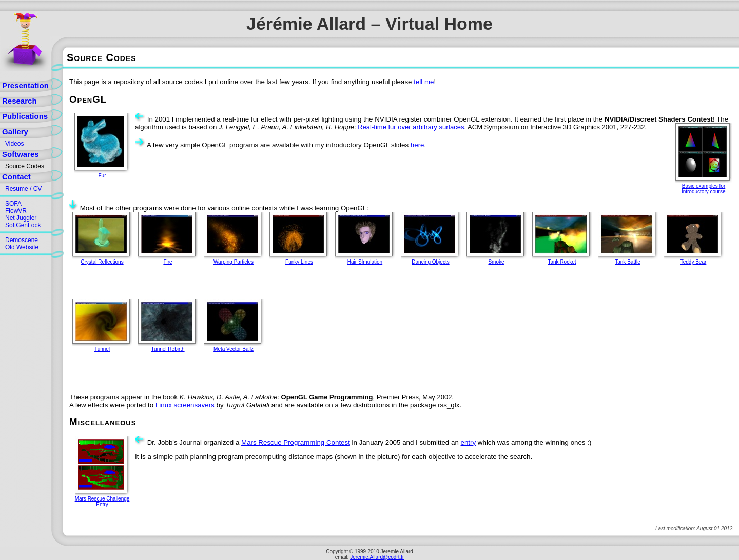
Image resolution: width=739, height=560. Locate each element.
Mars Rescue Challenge (102, 499)
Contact (16, 177)
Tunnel (102, 349)
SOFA (13, 204)
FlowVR (16, 211)
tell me (424, 82)
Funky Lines (299, 262)
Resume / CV (23, 189)
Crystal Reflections (102, 262)
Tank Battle (627, 262)
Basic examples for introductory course (703, 189)
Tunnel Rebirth (168, 349)
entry (469, 442)
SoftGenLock (23, 225)
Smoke (496, 262)
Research (20, 101)
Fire (168, 262)
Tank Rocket (562, 262)
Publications (25, 116)
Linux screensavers (185, 405)
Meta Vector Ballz (234, 349)
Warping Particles (234, 262)
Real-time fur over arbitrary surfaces (411, 127)
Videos (14, 144)
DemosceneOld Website (22, 244)
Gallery (15, 132)
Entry (102, 504)
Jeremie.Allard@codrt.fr (377, 557)
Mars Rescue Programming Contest (296, 442)
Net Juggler (21, 218)
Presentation (25, 85)
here (417, 145)
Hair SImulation (365, 262)
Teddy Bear (694, 262)
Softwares (21, 154)
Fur (102, 176)
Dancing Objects (430, 262)
